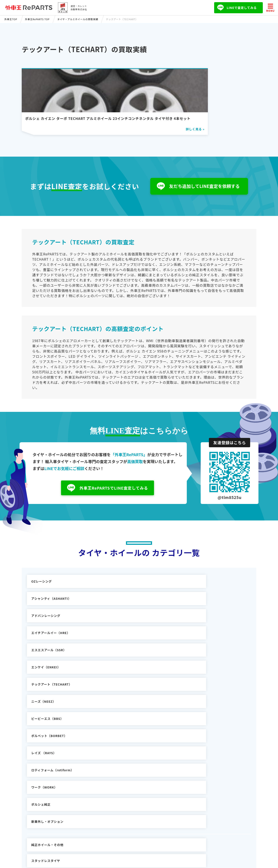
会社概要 (166, 789)
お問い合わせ (169, 795)
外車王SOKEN (94, 808)
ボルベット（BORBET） (49, 646)
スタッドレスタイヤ (122, 686)
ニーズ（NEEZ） (120, 628)
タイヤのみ (192, 686)
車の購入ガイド (95, 795)
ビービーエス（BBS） (200, 628)
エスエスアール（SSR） (125, 611)
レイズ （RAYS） (120, 646)
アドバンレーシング (198, 594)
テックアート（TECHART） (52, 628)
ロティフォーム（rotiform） (205, 646)
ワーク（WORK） (44, 663)
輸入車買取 (92, 789)
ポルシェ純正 (117, 663)
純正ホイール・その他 (47, 686)
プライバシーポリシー (175, 802)
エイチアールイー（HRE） (51, 611)
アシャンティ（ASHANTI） (127, 594)
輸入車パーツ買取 (96, 802)
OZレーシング (41, 594)
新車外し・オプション (200, 663)
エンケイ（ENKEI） (198, 611)
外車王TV (91, 814)
